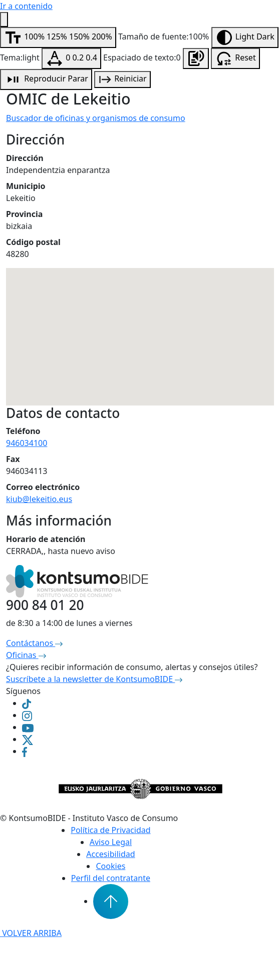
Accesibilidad (110, 854)
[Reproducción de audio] (46, 79)
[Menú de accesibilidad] (4, 19)
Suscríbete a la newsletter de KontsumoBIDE (94, 679)
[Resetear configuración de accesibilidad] (235, 58)
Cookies (110, 866)
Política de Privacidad (110, 830)
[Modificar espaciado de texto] (71, 58)
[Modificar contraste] (245, 37)
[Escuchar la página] (196, 58)
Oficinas (26, 655)
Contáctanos (34, 643)
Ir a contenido (26, 6)
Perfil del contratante (111, 878)
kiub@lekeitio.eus (39, 499)
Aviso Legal (111, 842)
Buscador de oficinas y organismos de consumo (96, 118)
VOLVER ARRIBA (31, 933)
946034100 (27, 443)
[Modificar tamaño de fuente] (58, 37)
